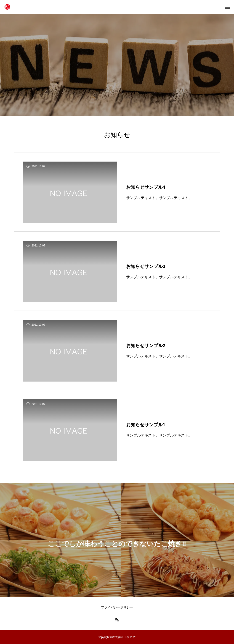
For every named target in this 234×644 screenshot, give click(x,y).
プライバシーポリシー (117, 607)
